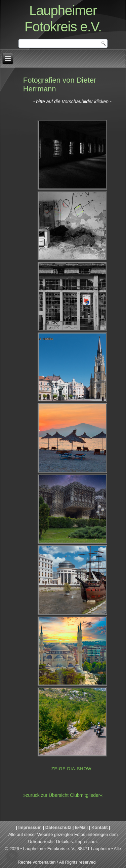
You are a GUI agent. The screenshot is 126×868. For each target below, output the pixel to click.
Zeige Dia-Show (72, 769)
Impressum (30, 827)
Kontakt (99, 827)
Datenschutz (58, 827)
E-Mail (81, 827)
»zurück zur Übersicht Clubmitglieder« (63, 795)
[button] (12, 856)
